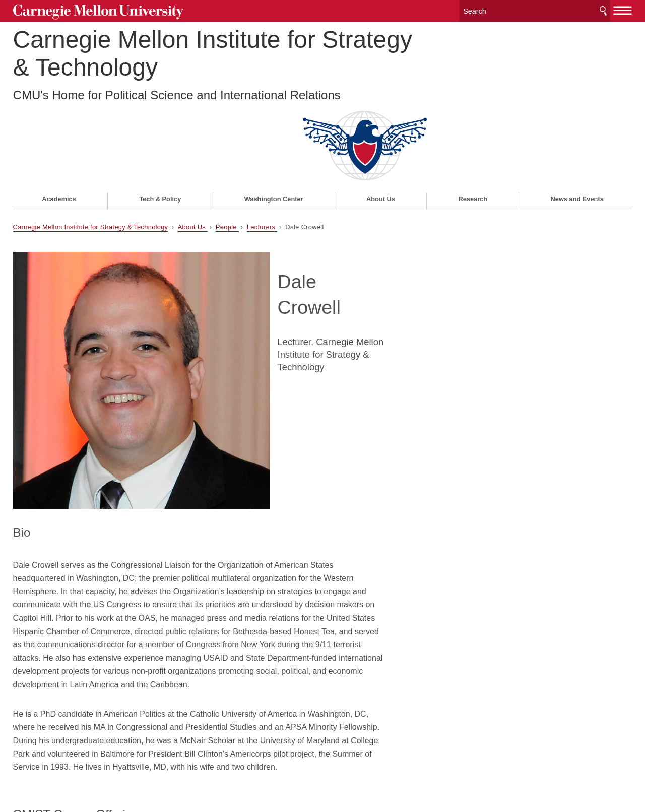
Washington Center (274, 119)
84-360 (35, 639)
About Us (381, 119)
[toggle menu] (623, 9)
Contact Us (33, 749)
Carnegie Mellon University (90, 11)
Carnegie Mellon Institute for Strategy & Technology (213, 52)
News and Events (577, 119)
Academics (59, 119)
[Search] (535, 10)
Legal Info (31, 768)
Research (473, 119)
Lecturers (262, 147)
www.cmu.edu (87, 768)
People (227, 147)
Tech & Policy (160, 119)
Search (603, 10)
